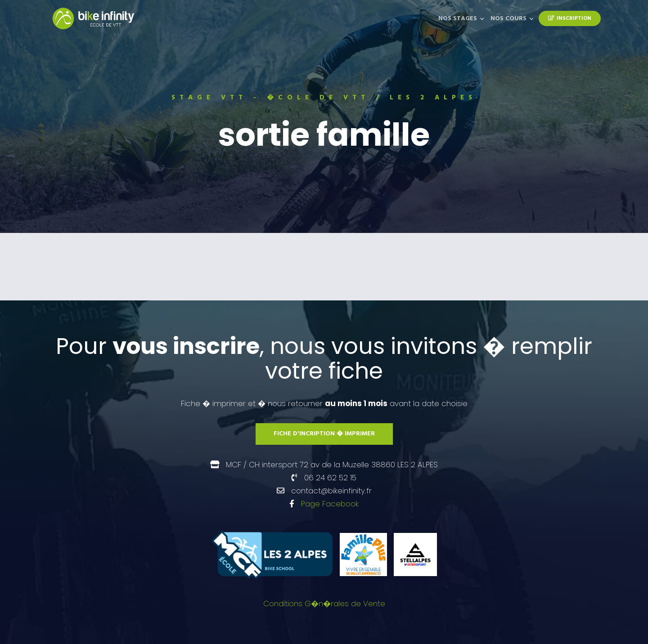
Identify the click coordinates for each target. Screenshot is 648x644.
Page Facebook (330, 504)
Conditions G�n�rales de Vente (324, 604)
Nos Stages (458, 19)
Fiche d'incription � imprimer (324, 434)
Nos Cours (508, 19)
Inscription (570, 18)
